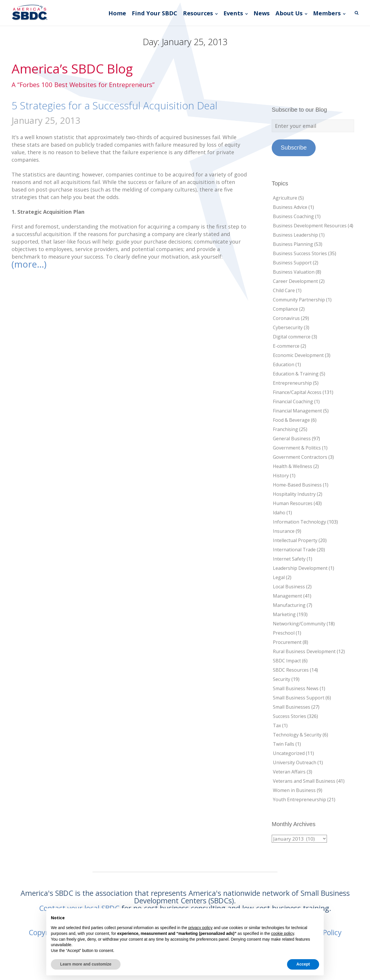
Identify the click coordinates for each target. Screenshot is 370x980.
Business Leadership (295, 235)
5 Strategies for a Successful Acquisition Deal (114, 105)
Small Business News (296, 688)
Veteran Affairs (289, 772)
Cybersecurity (288, 327)
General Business (292, 439)
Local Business (289, 587)
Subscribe (294, 148)
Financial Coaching (293, 401)
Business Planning (293, 244)
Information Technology (299, 522)
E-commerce (286, 346)
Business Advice (290, 207)
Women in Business (294, 790)
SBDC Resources (291, 670)
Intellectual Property (295, 540)
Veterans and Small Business (304, 781)
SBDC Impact (287, 661)
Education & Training (296, 374)
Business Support (292, 263)
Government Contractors (300, 457)
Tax (277, 725)
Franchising (285, 429)
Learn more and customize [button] (86, 964)
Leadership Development (300, 568)
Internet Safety (289, 559)
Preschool (284, 633)
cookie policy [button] (283, 933)
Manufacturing (289, 605)
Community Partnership (299, 300)
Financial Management (297, 411)
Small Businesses (292, 707)
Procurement (287, 642)
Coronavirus (286, 318)
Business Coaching (293, 216)
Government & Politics (297, 448)
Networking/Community (299, 624)
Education (284, 364)
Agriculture (285, 198)
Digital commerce (292, 337)
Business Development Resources (310, 226)
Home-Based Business (297, 485)
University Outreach (295, 762)
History (281, 476)
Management (287, 596)
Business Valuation (294, 272)
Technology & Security (297, 735)
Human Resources (293, 503)
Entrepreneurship (292, 383)
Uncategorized (289, 753)
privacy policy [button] (200, 928)
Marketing (284, 614)
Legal (279, 577)
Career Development (295, 281)
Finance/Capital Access (297, 392)
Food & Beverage (291, 420)
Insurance (284, 531)
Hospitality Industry (294, 494)
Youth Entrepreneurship (299, 800)
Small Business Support (299, 698)
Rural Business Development (304, 651)
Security (282, 679)
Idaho (279, 513)
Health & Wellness (293, 466)
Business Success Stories (300, 253)
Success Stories (289, 716)
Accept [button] (303, 964)
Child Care (284, 290)
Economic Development (298, 355)
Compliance (285, 309)
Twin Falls (284, 744)
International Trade (294, 550)
